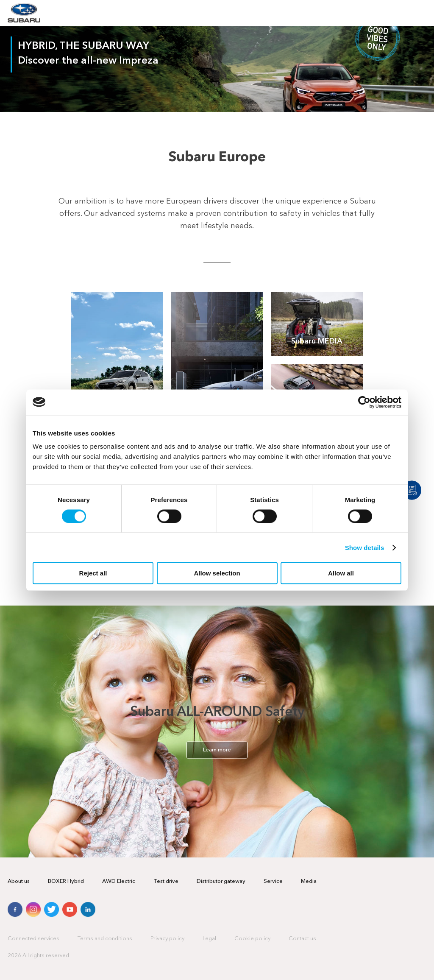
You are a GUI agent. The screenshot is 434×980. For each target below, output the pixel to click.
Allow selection (217, 573)
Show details (365, 547)
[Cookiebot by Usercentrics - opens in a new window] (364, 402)
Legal (209, 939)
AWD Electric (119, 881)
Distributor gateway (221, 881)
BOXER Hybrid (66, 881)
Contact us (302, 939)
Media (309, 881)
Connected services (33, 939)
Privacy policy (167, 939)
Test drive (166, 881)
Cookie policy (252, 939)
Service (273, 881)
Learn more (217, 750)
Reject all (93, 573)
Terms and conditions (105, 939)
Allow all (341, 573)
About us (19, 881)
